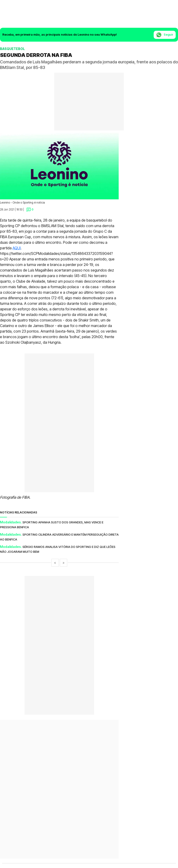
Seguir (165, 35)
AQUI (17, 248)
